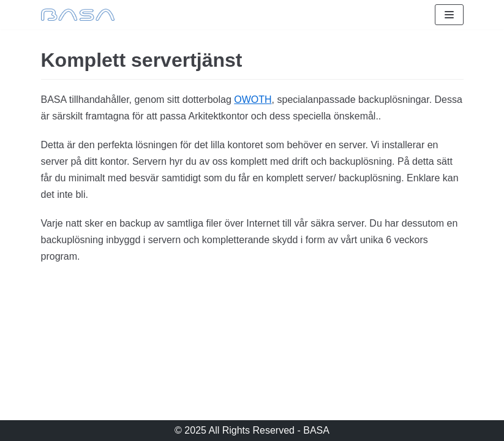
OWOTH (253, 100)
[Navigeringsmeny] (449, 15)
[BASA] (78, 15)
